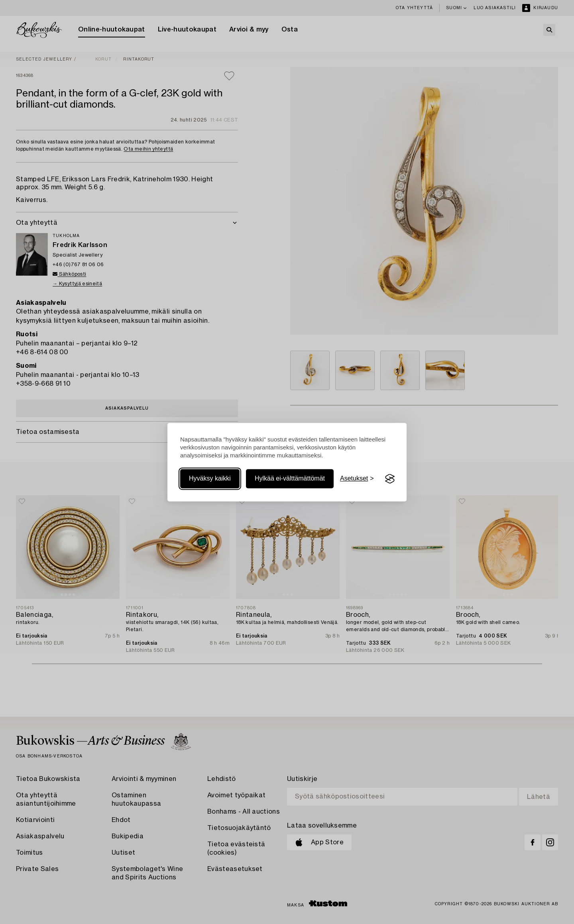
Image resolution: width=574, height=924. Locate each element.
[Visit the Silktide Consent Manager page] (390, 479)
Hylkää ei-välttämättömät (290, 479)
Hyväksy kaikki (210, 479)
